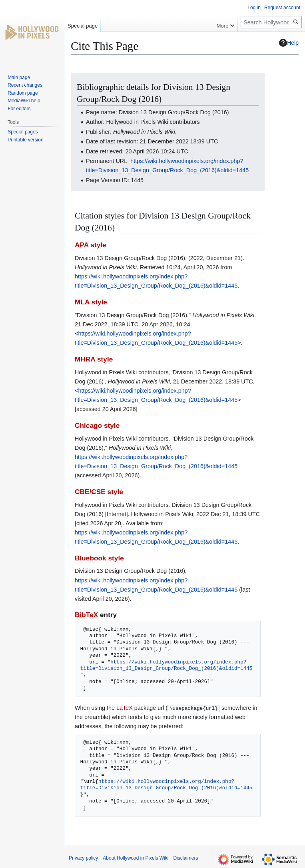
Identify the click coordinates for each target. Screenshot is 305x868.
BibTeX (86, 615)
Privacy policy (83, 858)
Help (289, 43)
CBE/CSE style (99, 492)
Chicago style (97, 425)
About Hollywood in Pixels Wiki (136, 858)
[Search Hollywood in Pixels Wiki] (271, 22)
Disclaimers (185, 858)
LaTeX (125, 708)
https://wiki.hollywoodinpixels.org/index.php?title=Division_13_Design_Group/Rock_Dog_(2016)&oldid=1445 (166, 665)
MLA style (91, 302)
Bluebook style (99, 558)
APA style (91, 245)
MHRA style (94, 359)
